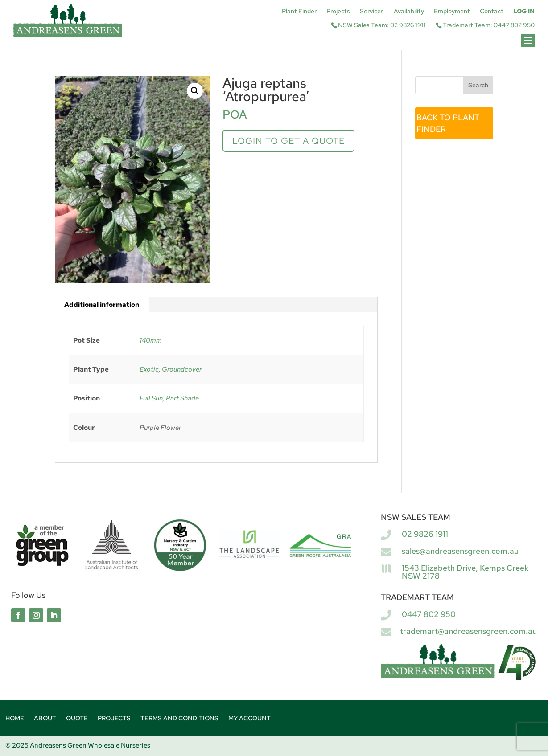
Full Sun (151, 398)
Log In (524, 12)
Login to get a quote (288, 141)
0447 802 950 (429, 614)
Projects (338, 12)
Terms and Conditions (179, 719)
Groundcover (182, 369)
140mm (151, 340)
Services (372, 12)
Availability (409, 12)
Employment (452, 12)
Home (15, 719)
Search (478, 85)
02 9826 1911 (425, 534)
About (45, 719)
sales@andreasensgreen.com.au (460, 551)
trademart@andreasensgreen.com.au (468, 631)
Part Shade (182, 398)
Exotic (149, 369)
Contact (492, 12)
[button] (195, 91)
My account (249, 719)
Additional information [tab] (102, 305)
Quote (77, 719)
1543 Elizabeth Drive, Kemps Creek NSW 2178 (465, 572)
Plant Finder (299, 12)
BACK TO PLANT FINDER (448, 123)
